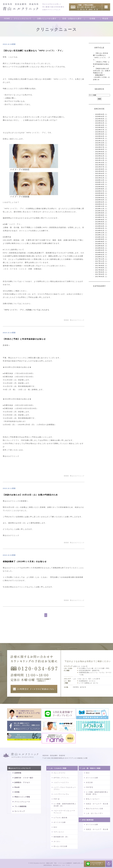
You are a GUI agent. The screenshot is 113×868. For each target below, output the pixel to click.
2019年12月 (100, 206)
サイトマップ (20, 811)
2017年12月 (100, 259)
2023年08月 (100, 127)
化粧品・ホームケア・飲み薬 (97, 804)
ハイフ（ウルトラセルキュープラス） (65, 788)
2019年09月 (100, 213)
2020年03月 (100, 200)
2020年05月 (100, 195)
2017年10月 (100, 263)
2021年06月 (100, 169)
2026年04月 (100, 114)
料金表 (105, 19)
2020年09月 (100, 187)
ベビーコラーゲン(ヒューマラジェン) (64, 812)
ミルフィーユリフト (61, 782)
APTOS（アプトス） (62, 778)
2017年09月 (100, 266)
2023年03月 (100, 134)
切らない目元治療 (60, 846)
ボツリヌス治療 (60, 822)
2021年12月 (100, 158)
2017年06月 (100, 270)
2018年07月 (100, 244)
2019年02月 (100, 228)
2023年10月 (100, 125)
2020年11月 (100, 182)
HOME (7, 19)
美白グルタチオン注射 (95, 809)
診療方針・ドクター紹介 (24, 778)
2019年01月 (100, 231)
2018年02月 (100, 255)
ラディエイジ (59, 832)
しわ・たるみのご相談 (58, 768)
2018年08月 (100, 241)
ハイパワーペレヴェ (61, 794)
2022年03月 (100, 154)
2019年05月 (100, 222)
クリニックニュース (22, 802)
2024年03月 (100, 121)
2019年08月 (100, 215)
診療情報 (18, 773)
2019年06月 (100, 220)
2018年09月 (100, 239)
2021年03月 (100, 173)
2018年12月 (100, 233)
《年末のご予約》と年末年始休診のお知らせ (24, 339)
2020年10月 (100, 184)
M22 (55, 827)
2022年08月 (100, 145)
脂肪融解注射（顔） (61, 837)
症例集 (92, 19)
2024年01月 (100, 123)
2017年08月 (100, 268)
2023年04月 (100, 132)
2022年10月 (100, 143)
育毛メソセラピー (93, 799)
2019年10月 (100, 211)
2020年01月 (100, 204)
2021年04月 (100, 171)
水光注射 (89, 782)
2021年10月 (100, 163)
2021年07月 (100, 167)
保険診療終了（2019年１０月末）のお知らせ (25, 562)
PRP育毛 (90, 787)
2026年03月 (100, 116)
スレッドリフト (60, 773)
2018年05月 (100, 248)
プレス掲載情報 (21, 806)
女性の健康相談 (88, 820)
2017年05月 (100, 272)
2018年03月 (100, 252)
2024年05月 (100, 119)
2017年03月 (100, 277)
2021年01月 (100, 178)
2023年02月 (100, 136)
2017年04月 (100, 274)
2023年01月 (100, 138)
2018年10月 (100, 237)
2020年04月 (100, 198)
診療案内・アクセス (22, 782)
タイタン (57, 841)
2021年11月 (100, 160)
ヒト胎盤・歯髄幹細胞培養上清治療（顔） (65, 805)
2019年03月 (100, 226)
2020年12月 (100, 180)
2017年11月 (100, 261)
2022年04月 (100, 152)
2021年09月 (100, 165)
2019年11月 (100, 209)
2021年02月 (100, 176)
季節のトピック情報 (22, 797)
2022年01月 (100, 156)
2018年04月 (100, 250)
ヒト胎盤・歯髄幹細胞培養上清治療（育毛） (97, 793)
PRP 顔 (57, 799)
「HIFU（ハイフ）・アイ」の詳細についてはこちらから (26, 310)
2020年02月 (100, 202)
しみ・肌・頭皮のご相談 (91, 768)
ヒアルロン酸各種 (60, 818)
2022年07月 (100, 147)
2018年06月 (100, 246)
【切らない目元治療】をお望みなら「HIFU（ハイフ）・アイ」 (33, 51)
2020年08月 (100, 189)
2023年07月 (100, 130)
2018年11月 (100, 235)
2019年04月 (100, 224)
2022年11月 (100, 141)
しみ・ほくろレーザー (95, 813)
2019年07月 (100, 217)
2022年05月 (100, 149)
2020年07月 (100, 191)
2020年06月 (100, 193)
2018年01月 (100, 257)
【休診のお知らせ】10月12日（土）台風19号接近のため (30, 495)
